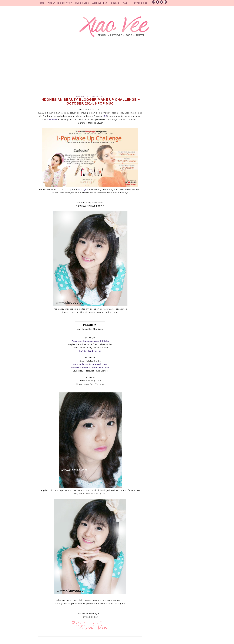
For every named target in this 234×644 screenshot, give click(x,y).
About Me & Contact (60, 3)
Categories (141, 3)
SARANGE (52, 119)
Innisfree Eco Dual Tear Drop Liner (90, 368)
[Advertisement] (90, 70)
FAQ (125, 3)
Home (41, 3)
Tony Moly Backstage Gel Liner (90, 364)
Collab (115, 3)
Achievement (100, 3)
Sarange (82, 189)
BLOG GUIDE (82, 3)
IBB (105, 116)
